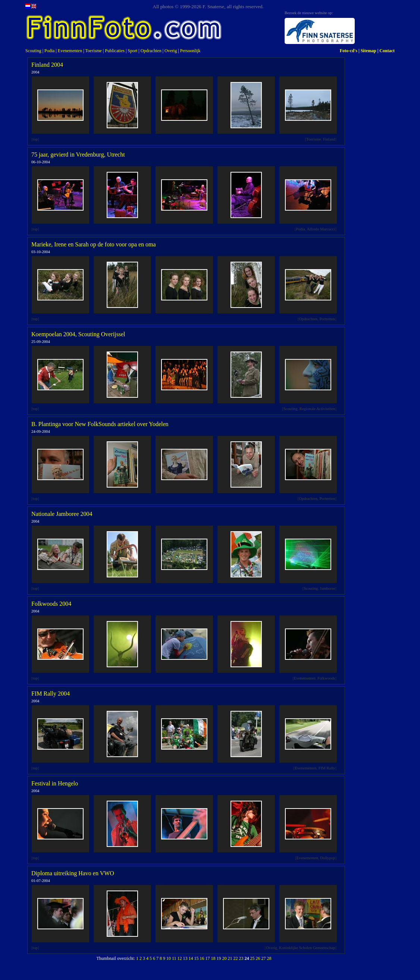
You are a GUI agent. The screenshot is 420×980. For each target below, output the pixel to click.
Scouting (33, 51)
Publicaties (115, 51)
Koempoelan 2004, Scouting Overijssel (78, 334)
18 (213, 958)
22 (236, 958)
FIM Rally (327, 768)
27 (264, 958)
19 (219, 958)
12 (180, 958)
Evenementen (70, 51)
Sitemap (369, 51)
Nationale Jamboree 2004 (62, 514)
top (35, 139)
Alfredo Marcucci (321, 229)
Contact (387, 51)
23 (241, 958)
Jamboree (328, 588)
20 (225, 958)
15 (197, 958)
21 (230, 958)
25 (253, 958)
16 (202, 958)
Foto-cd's (349, 51)
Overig (171, 51)
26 (258, 958)
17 (208, 958)
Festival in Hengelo (55, 783)
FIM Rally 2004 (51, 694)
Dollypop (327, 858)
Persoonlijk (190, 51)
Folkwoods (326, 678)
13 (185, 958)
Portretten (327, 319)
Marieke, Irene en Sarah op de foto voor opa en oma (94, 244)
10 (169, 958)
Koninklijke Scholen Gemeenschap (307, 948)
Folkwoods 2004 (51, 604)
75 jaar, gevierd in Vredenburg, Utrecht (78, 155)
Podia (49, 51)
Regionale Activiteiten (317, 409)
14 (191, 958)
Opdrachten (151, 51)
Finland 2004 (47, 65)
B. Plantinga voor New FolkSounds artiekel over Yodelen (100, 424)
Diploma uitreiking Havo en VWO (73, 873)
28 (269, 958)
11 (174, 958)
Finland (329, 139)
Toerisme (93, 51)
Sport (132, 51)
